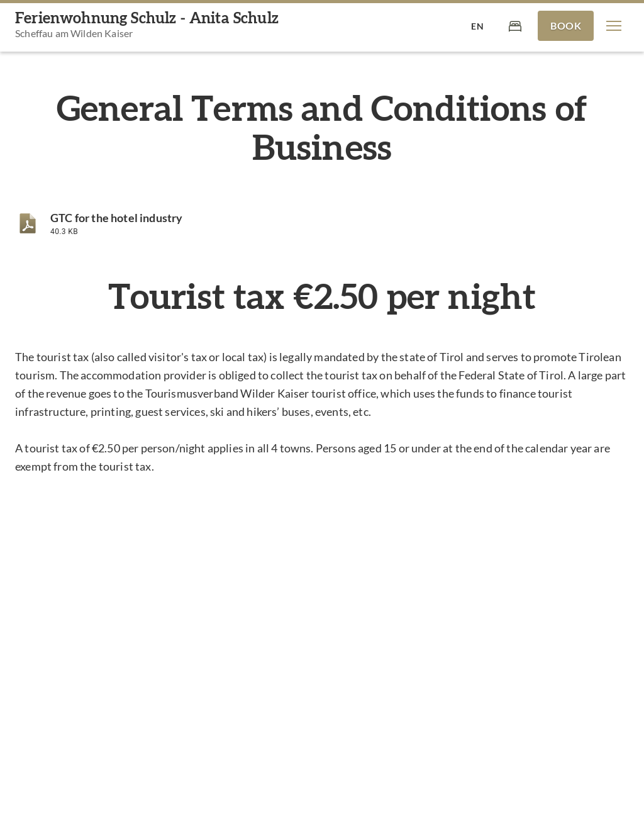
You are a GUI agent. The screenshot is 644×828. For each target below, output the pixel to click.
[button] (614, 26)
